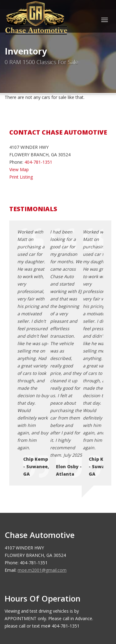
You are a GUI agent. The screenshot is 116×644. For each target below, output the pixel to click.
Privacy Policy (35, 518)
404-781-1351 (38, 162)
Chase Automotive (50, 604)
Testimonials (34, 533)
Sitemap (30, 541)
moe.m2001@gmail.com (42, 414)
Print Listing (21, 177)
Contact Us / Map (39, 511)
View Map (19, 169)
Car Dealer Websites (28, 611)
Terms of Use (35, 526)
